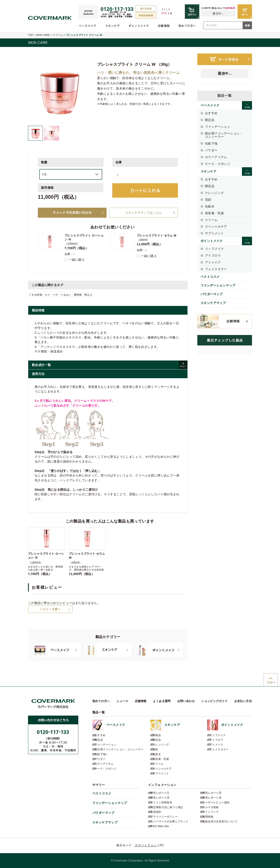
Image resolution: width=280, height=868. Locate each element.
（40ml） (87, 551)
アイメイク (213, 262)
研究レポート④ (212, 798)
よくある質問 (162, 701)
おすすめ (211, 113)
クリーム (58, 35)
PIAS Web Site (160, 826)
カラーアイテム (216, 157)
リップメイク (214, 249)
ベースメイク (87, 26)
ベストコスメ (210, 277)
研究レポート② (212, 793)
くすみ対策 (36, 295)
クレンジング (214, 193)
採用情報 (208, 817)
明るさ (88, 295)
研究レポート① (160, 793)
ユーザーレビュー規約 (216, 802)
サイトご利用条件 (161, 802)
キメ (48, 295)
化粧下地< (101, 754)
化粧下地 (211, 143)
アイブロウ (213, 255)
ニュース (122, 701)
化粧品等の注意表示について (220, 821)
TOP (31, 35)
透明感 (78, 295)
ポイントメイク (139, 26)
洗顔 (208, 200)
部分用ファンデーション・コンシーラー (224, 135)
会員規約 (156, 812)
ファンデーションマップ (218, 285)
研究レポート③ (160, 798)
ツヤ (55, 295)
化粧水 (210, 206)
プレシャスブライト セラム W (157, 236)
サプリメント (214, 233)
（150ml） (46, 551)
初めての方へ (187, 26)
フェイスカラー (216, 269)
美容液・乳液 (214, 213)
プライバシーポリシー (164, 817)
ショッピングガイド (214, 701)
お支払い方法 (243, 701)
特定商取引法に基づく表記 (167, 807)
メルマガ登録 (211, 807)
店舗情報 (164, 26)
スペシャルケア (216, 226)
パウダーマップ (212, 294)
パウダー (211, 150)
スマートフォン (146, 845)
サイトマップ (211, 812)
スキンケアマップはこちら (143, 213)
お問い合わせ (186, 701)
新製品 (157, 735)
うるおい (66, 295)
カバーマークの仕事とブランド (169, 821)
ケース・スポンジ (218, 164)
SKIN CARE (43, 35)
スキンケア (112, 26)
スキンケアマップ (213, 303)
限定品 (210, 120)
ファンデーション (218, 127)
